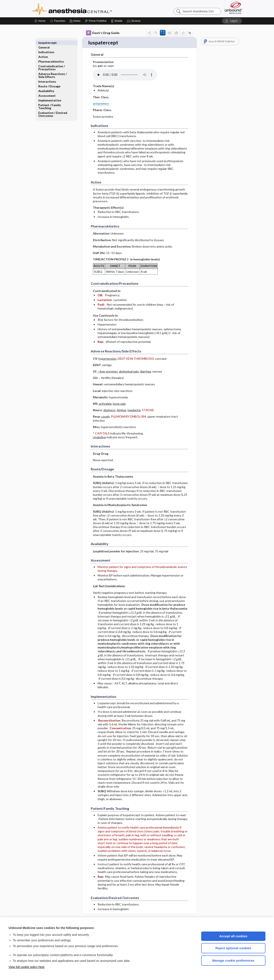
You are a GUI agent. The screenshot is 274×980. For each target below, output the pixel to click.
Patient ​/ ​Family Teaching (50, 102)
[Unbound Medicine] (234, 8)
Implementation (50, 96)
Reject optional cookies (233, 948)
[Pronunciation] (125, 75)
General (44, 43)
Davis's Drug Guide (103, 33)
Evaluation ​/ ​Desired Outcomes (53, 109)
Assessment (47, 91)
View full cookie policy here (27, 967)
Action (43, 52)
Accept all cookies (233, 936)
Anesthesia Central (86, 9)
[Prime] (96, 21)
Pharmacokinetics (51, 57)
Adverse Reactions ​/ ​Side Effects (53, 71)
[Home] (40, 21)
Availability (46, 86)
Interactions (47, 77)
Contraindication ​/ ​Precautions (52, 63)
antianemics (101, 104)
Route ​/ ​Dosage (49, 81)
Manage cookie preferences (233, 960)
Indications (46, 47)
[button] (134, 21)
